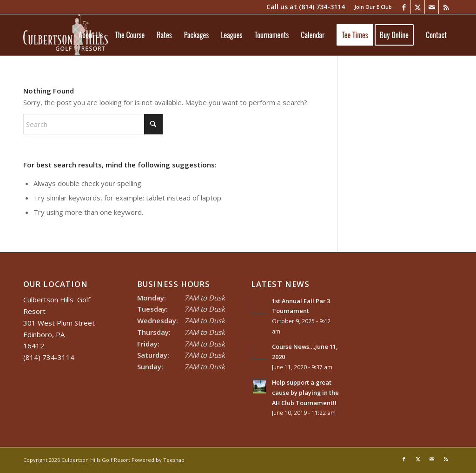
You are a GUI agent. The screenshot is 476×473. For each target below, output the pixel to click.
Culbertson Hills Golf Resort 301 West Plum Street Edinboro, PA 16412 (59, 323)
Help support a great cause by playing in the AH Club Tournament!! (305, 392)
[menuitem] (371, 7)
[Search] (93, 124)
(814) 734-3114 (322, 7)
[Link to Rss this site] (446, 7)
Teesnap (174, 460)
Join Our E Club (373, 7)
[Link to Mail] (432, 7)
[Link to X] (418, 7)
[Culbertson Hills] (66, 35)
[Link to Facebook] (404, 7)
